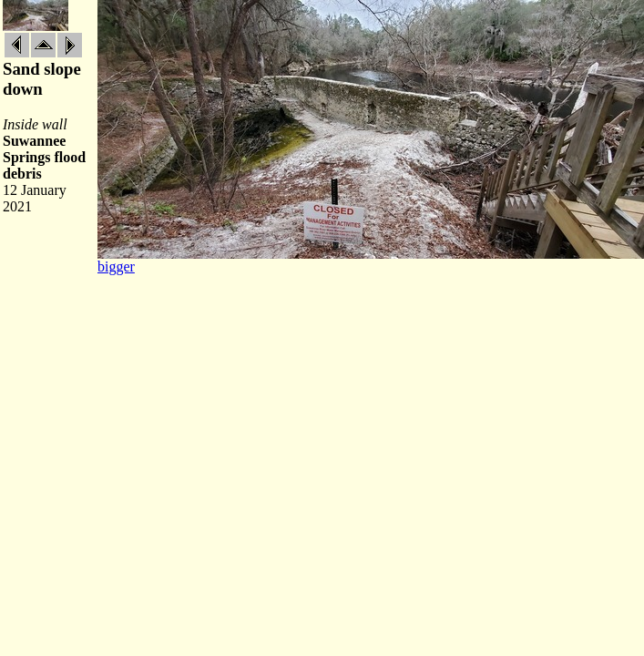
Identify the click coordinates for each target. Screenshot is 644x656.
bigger (116, 266)
